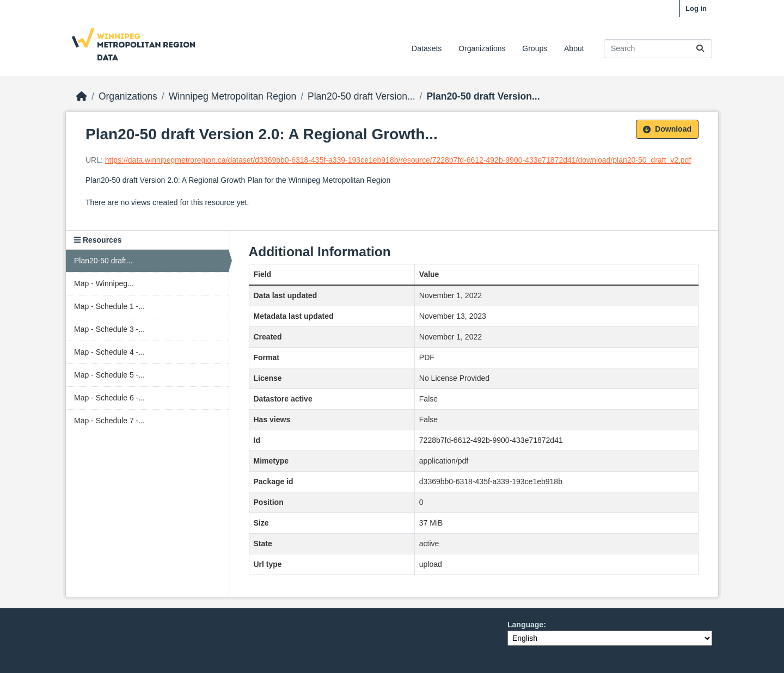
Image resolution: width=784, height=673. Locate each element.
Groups (535, 48)
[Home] (82, 96)
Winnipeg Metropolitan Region (232, 96)
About (574, 48)
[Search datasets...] (658, 49)
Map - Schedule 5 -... (109, 375)
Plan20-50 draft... (103, 261)
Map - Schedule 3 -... (109, 329)
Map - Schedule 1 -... (109, 306)
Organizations (482, 48)
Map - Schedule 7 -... (109, 421)
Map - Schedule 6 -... (109, 398)
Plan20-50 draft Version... (361, 96)
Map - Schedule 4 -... (109, 352)
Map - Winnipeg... (104, 283)
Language (525, 625)
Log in (696, 8)
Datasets (427, 48)
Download (667, 129)
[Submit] (700, 49)
